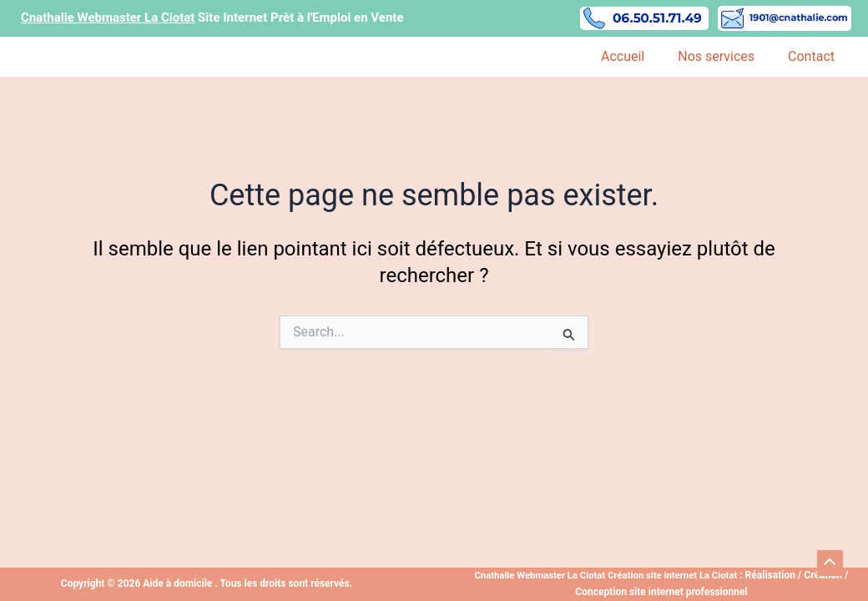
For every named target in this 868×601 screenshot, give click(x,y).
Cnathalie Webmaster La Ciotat (536, 575)
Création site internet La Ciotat (676, 575)
